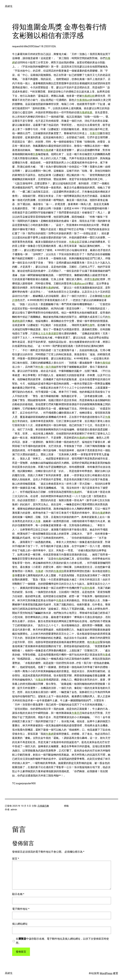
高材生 (9, 6)
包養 (35, 154)
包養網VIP (83, 438)
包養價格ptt (84, 100)
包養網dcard (79, 284)
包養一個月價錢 (47, 367)
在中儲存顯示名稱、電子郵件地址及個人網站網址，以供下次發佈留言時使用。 (62, 941)
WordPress (106, 973)
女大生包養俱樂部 (48, 333)
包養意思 (77, 713)
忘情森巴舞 (43, 806)
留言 (16, 859)
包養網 (47, 150)
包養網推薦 (86, 112)
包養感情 (59, 571)
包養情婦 (105, 363)
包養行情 (95, 133)
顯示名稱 (18, 894)
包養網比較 (88, 96)
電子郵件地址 (21, 909)
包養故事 (41, 680)
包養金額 (74, 242)
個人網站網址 (20, 924)
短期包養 (87, 588)
